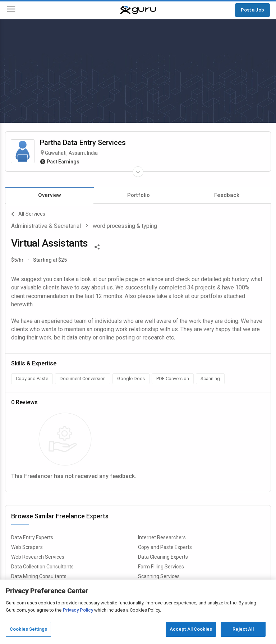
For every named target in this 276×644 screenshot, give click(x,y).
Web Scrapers (27, 547)
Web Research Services (38, 557)
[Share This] (97, 246)
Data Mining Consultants (39, 576)
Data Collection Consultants (42, 567)
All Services (28, 214)
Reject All (243, 632)
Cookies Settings (28, 632)
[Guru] (138, 10)
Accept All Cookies (191, 632)
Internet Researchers (162, 537)
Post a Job (252, 10)
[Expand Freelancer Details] (138, 172)
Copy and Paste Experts (165, 547)
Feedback (227, 195)
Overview (50, 195)
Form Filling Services (161, 567)
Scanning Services (159, 576)
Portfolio (139, 195)
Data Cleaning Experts (163, 557)
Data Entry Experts (32, 537)
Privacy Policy (78, 613)
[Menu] (11, 10)
